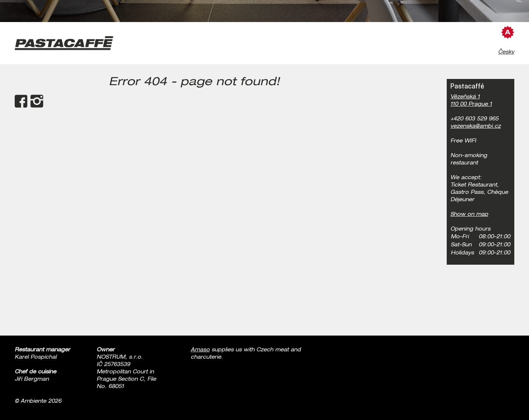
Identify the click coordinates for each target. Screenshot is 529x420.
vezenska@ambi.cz (476, 127)
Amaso (200, 350)
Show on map (469, 215)
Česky (506, 52)
